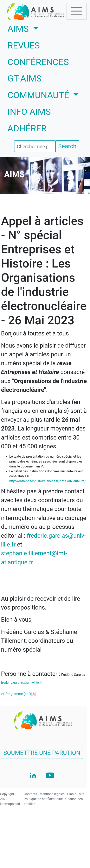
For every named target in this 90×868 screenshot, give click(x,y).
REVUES (24, 45)
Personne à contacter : (31, 674)
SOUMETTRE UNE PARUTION (42, 753)
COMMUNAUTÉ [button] (39, 95)
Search (67, 146)
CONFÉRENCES (38, 62)
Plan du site (76, 794)
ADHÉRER (27, 128)
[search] (35, 146)
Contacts (31, 794)
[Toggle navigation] (77, 11)
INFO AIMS (29, 112)
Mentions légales (53, 794)
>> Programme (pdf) (16, 694)
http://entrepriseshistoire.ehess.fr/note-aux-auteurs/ (48, 481)
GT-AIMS (25, 79)
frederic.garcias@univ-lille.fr (21, 683)
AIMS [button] (35, 28)
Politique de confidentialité (44, 799)
